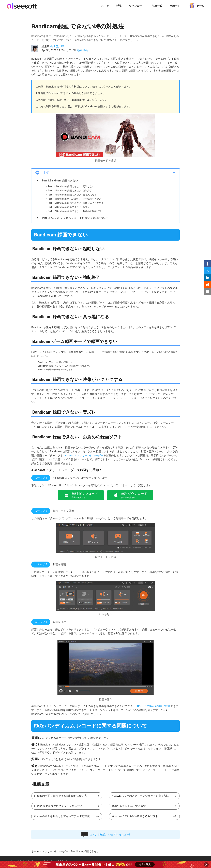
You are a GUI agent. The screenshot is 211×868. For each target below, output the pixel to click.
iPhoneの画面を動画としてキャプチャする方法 (62, 816)
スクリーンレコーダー (55, 851)
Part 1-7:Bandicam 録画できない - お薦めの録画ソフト (76, 211)
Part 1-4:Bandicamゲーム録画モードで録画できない (74, 199)
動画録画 (82, 50)
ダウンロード (137, 6)
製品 (119, 6)
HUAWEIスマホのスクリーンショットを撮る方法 (140, 796)
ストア (105, 6)
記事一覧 (157, 6)
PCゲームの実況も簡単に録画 (153, 706)
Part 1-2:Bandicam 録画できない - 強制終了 (70, 191)
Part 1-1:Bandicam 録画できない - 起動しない (71, 186)
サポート (175, 6)
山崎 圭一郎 (57, 46)
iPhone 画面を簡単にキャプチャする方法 (58, 806)
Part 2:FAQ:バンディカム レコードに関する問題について (75, 218)
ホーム (35, 851)
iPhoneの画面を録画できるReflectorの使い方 (61, 796)
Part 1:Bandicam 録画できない (60, 181)
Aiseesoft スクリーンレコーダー (84, 455)
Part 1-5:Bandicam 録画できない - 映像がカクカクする (76, 203)
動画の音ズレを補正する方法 (129, 806)
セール (196, 5)
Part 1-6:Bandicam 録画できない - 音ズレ (69, 207)
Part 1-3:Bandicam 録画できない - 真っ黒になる (72, 195)
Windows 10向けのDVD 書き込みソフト (135, 816)
